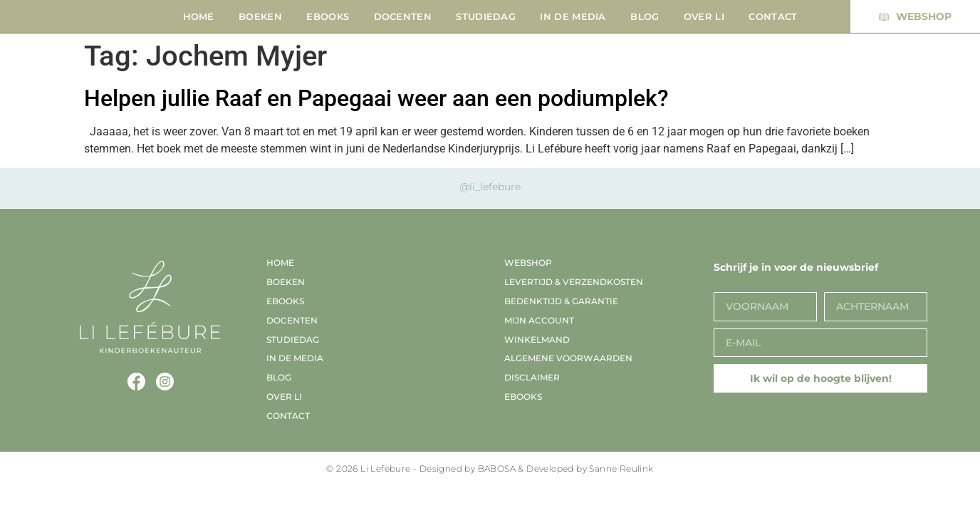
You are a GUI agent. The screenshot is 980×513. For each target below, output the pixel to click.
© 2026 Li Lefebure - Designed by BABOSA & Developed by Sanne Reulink (490, 468)
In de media (573, 16)
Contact (773, 16)
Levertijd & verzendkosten (574, 282)
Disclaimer (532, 377)
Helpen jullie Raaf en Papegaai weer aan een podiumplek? (376, 98)
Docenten (403, 16)
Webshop (528, 263)
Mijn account (539, 320)
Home (199, 16)
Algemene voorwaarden (568, 358)
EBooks (328, 16)
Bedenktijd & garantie (561, 301)
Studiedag (486, 16)
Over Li (704, 16)
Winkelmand (537, 340)
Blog (645, 16)
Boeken (260, 16)
